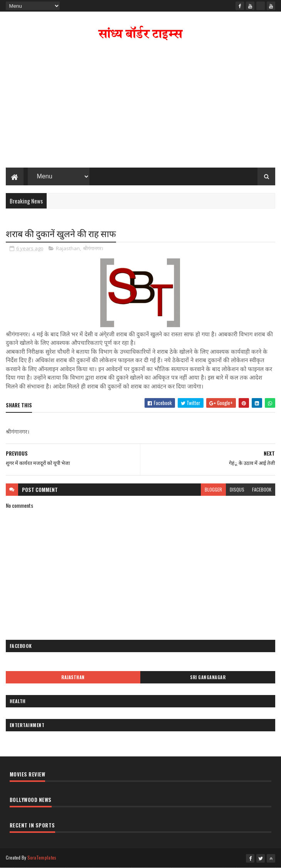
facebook (262, 489)
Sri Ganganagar (208, 677)
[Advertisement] (141, 106)
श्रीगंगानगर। (93, 248)
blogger (213, 489)
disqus (237, 489)
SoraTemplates (42, 857)
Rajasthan (68, 248)
